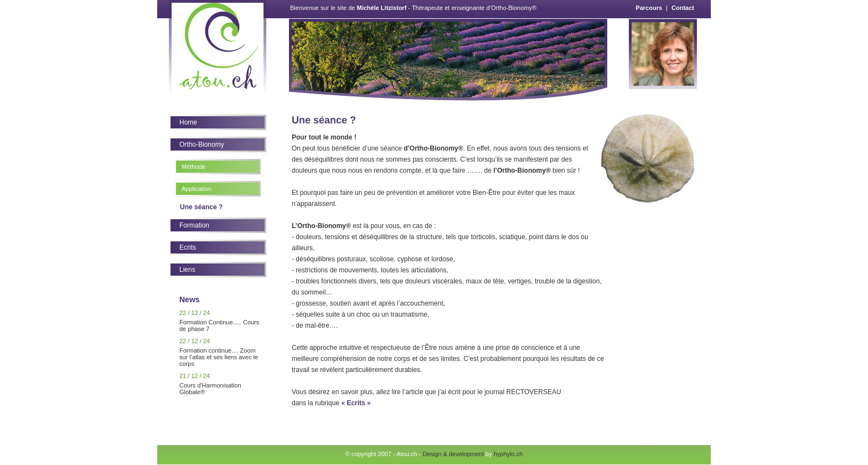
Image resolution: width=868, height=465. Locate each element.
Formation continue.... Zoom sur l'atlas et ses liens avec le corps (219, 357)
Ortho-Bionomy (202, 144)
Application (197, 189)
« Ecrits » (356, 403)
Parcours (649, 8)
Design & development (453, 454)
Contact (683, 8)
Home (188, 122)
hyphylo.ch (508, 454)
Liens (187, 270)
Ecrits (188, 247)
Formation (194, 225)
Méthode (193, 167)
